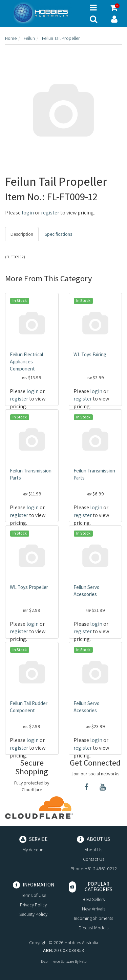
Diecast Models (93, 928)
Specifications (58, 234)
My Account (34, 850)
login (28, 213)
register (50, 213)
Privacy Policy (33, 905)
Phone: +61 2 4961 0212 (94, 869)
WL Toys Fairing (90, 354)
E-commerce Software (58, 961)
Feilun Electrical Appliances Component (26, 362)
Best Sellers (94, 899)
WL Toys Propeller (29, 587)
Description (22, 234)
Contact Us (94, 859)
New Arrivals (94, 909)
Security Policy (33, 914)
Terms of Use (34, 895)
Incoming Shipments (93, 918)
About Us (93, 850)
